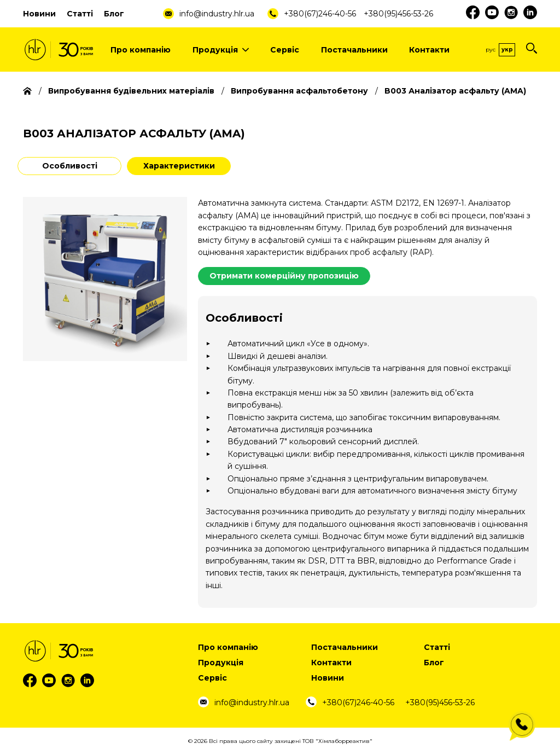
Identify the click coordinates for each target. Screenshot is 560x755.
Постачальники (354, 50)
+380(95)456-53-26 (398, 14)
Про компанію (141, 50)
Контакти (429, 50)
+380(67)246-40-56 (320, 14)
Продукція (221, 50)
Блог (114, 14)
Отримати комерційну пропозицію (284, 276)
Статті (80, 14)
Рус (491, 50)
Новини (39, 14)
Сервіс (285, 50)
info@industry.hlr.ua (217, 14)
